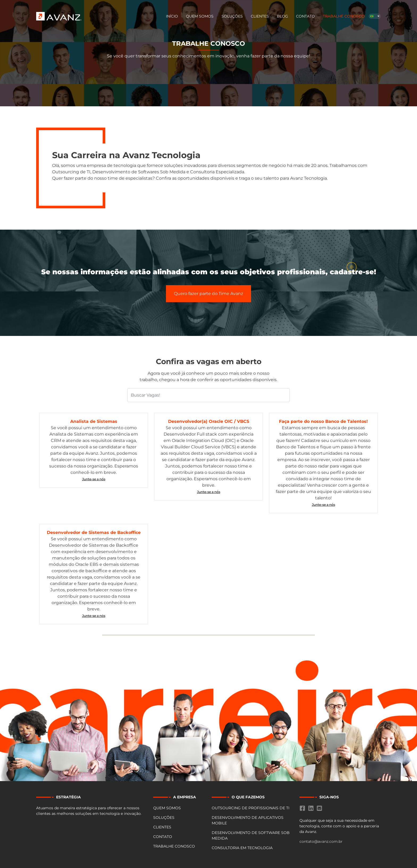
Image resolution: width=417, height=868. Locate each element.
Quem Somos (200, 16)
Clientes (260, 16)
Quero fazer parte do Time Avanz (208, 294)
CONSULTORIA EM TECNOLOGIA (242, 848)
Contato (305, 16)
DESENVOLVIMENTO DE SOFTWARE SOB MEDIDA (251, 835)
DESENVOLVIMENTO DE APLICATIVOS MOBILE (248, 820)
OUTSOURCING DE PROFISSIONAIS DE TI (251, 808)
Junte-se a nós (94, 479)
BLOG (282, 16)
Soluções (232, 16)
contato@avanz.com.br (321, 841)
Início (172, 16)
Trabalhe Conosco (344, 16)
